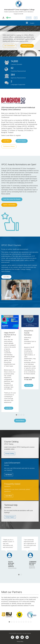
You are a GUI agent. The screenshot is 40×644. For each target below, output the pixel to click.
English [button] (32, 23)
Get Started (29, 18)
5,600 (14, 61)
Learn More (6, 141)
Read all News (20, 421)
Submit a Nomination (9, 205)
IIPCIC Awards (22, 141)
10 (31, 622)
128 (13, 75)
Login (36, 18)
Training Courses (27, 46)
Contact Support (10, 517)
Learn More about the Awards (12, 199)
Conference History (9, 146)
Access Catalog (10, 454)
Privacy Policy (20, 642)
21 (12, 68)
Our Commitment (10, 46)
